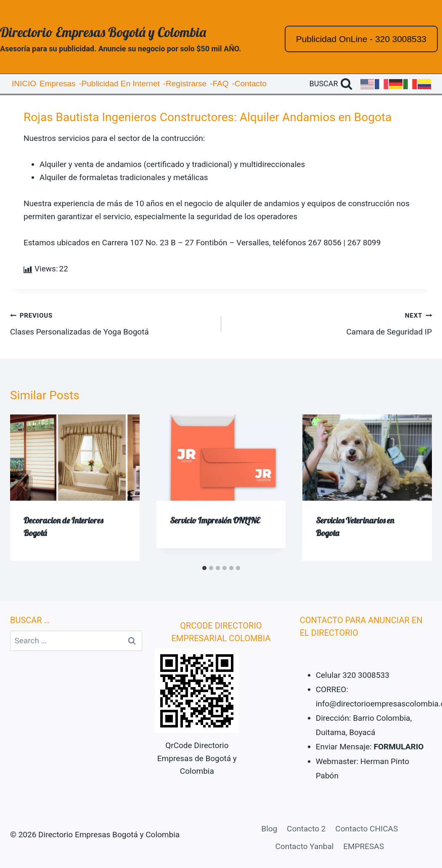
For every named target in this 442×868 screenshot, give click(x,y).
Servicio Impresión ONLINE (215, 520)
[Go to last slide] (25, 488)
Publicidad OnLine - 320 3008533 (361, 39)
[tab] (204, 568)
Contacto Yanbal (304, 846)
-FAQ (219, 84)
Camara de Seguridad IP (331, 323)
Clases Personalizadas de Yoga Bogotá (112, 323)
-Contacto (249, 84)
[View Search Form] (331, 84)
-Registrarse (185, 84)
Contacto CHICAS (367, 829)
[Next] (417, 488)
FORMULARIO (399, 747)
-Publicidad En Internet (119, 84)
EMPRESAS (364, 846)
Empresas (58, 84)
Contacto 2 (306, 829)
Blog (269, 829)
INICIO (24, 84)
